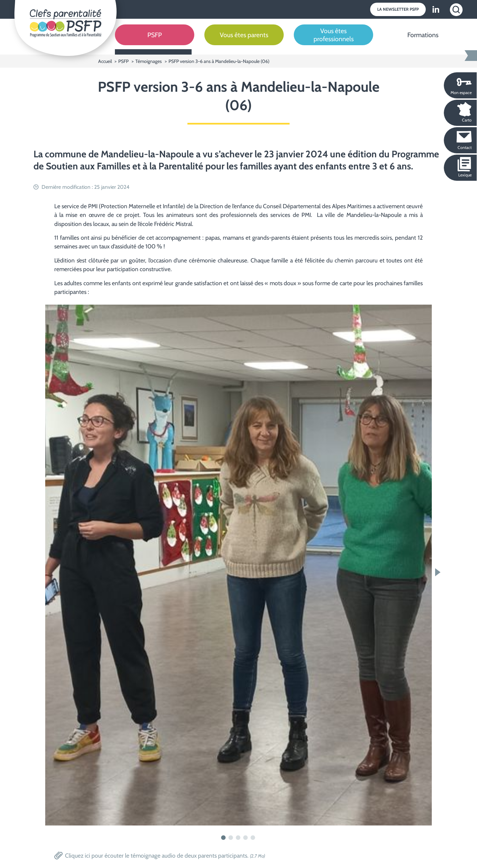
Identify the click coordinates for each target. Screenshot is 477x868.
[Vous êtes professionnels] (333, 40)
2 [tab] (231, 838)
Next (439, 572)
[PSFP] (155, 40)
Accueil (106, 61)
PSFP (123, 61)
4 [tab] (246, 838)
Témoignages (149, 61)
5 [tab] (253, 838)
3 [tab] (238, 838)
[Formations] (423, 40)
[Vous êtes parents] (244, 40)
